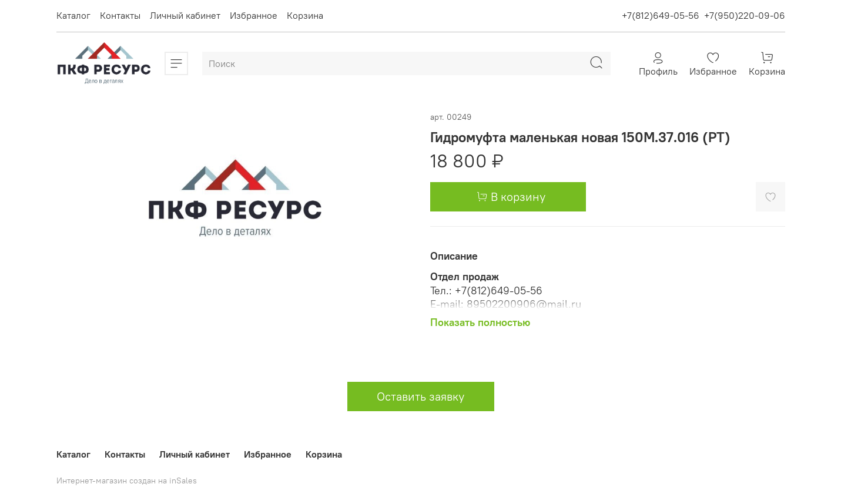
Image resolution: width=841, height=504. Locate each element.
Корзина (305, 15)
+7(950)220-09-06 (745, 15)
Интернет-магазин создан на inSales (127, 481)
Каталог (73, 15)
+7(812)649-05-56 (661, 15)
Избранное (254, 15)
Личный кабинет (185, 15)
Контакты (120, 15)
